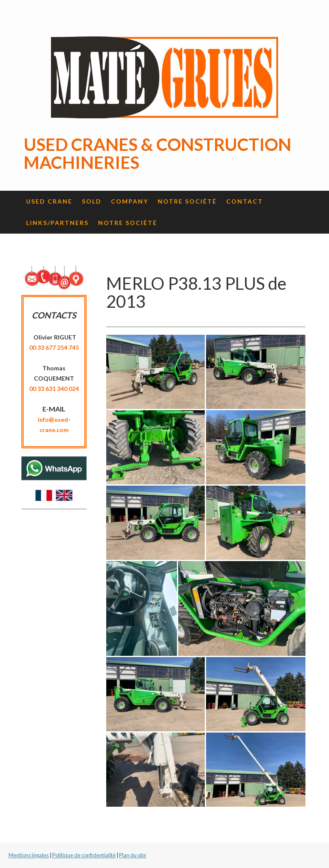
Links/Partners (57, 223)
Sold (92, 201)
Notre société (187, 201)
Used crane (49, 201)
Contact (245, 201)
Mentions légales (29, 855)
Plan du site (133, 855)
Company (130, 201)
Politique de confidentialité (84, 855)
